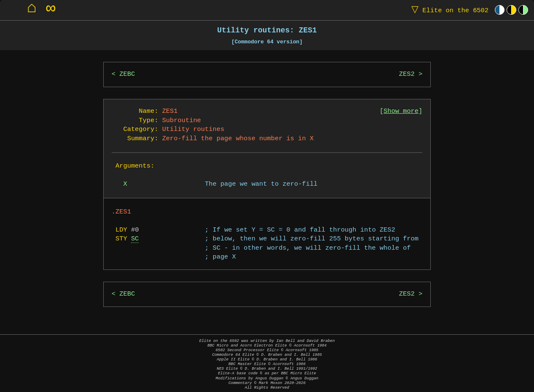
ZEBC (127, 74)
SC (135, 239)
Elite (448, 10)
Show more (401, 111)
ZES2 (407, 74)
